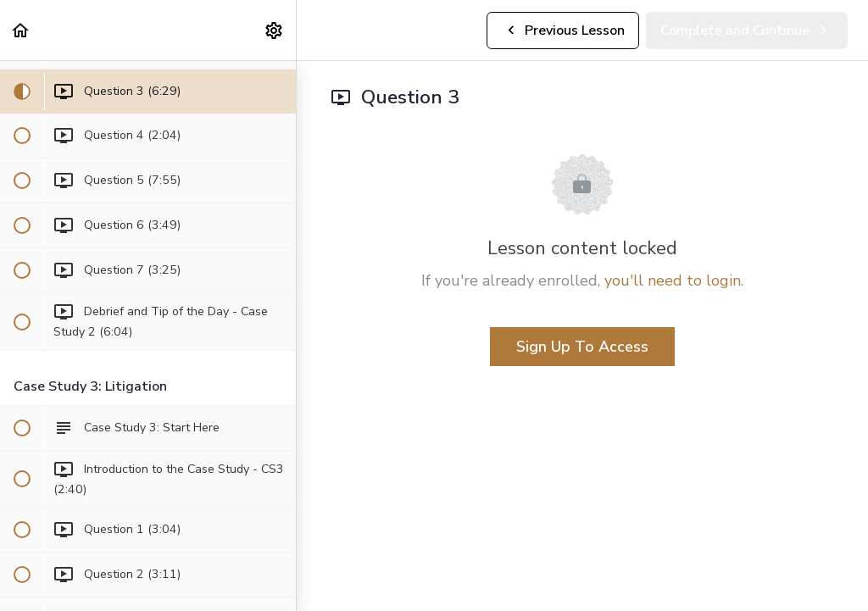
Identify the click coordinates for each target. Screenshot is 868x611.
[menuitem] (275, 30)
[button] (21, 30)
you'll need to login (673, 281)
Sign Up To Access (582, 347)
